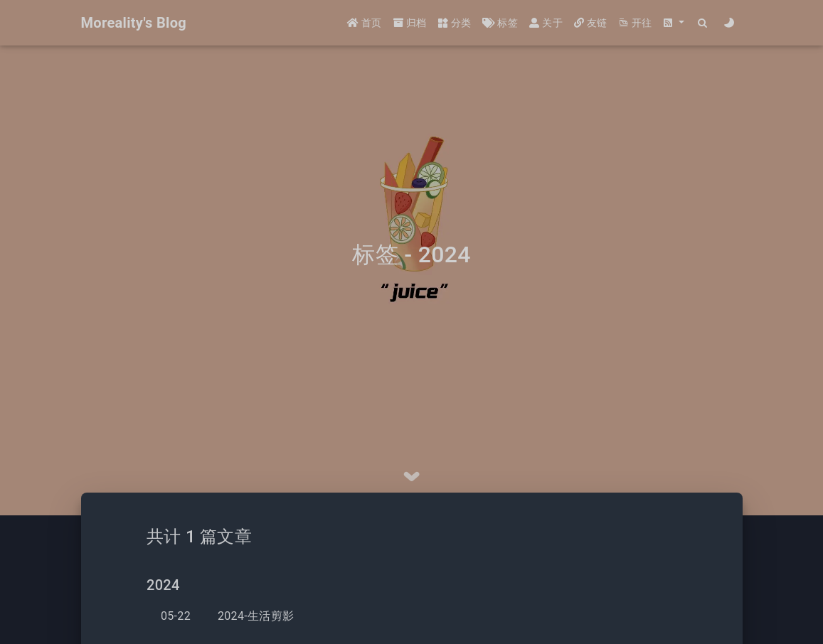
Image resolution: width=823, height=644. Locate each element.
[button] (674, 23)
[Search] (703, 23)
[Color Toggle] (729, 23)
